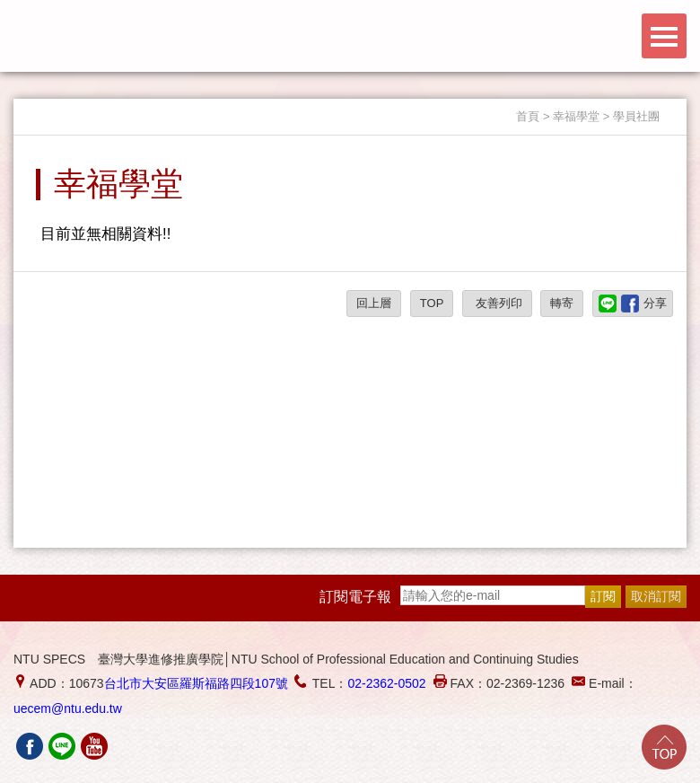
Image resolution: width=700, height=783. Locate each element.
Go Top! (664, 747)
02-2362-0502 (386, 683)
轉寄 (562, 303)
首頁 (528, 116)
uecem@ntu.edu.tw (68, 708)
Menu (664, 36)
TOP (432, 303)
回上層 (374, 303)
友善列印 (497, 303)
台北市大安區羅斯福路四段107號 (196, 683)
